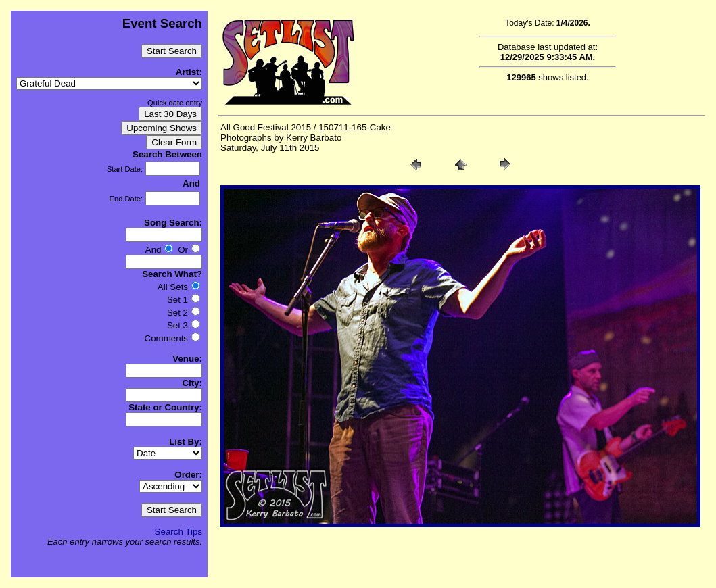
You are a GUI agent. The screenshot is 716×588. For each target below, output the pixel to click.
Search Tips (178, 532)
